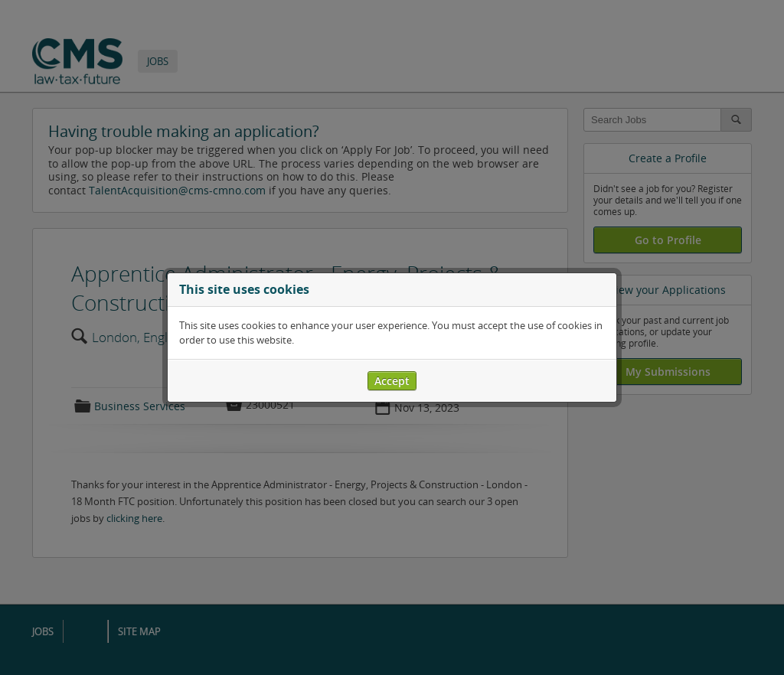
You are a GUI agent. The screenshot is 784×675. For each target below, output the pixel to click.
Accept (392, 381)
